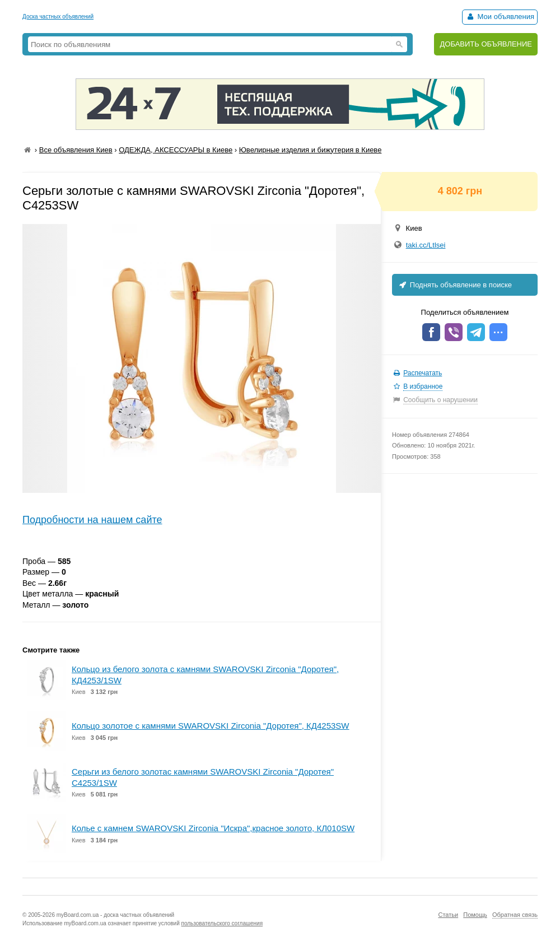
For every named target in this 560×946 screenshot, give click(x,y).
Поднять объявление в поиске (455, 285)
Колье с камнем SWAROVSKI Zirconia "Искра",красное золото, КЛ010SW (213, 828)
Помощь (475, 915)
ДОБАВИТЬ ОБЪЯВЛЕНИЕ (486, 44)
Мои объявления (500, 17)
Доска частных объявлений (58, 17)
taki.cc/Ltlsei (426, 245)
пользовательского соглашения (222, 923)
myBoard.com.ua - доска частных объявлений (115, 915)
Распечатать (423, 373)
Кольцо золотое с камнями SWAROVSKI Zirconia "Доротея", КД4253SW (211, 726)
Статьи (448, 915)
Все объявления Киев (76, 150)
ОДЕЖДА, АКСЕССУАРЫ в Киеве (176, 150)
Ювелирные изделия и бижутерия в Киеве (311, 150)
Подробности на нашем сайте (92, 520)
